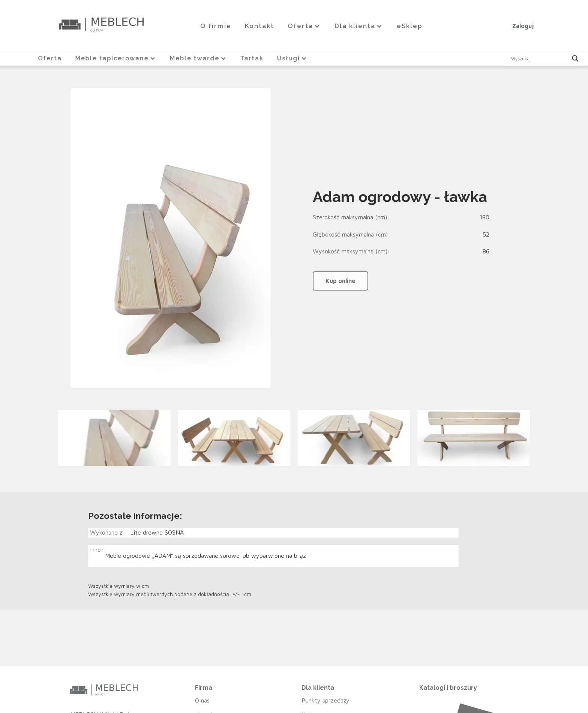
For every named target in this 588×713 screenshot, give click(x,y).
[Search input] (540, 58)
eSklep (410, 26)
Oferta (304, 26)
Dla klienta (359, 26)
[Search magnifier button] (575, 58)
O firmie (216, 26)
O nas (202, 700)
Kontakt (259, 26)
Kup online (340, 280)
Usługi (293, 58)
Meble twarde (198, 58)
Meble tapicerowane (115, 58)
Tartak (253, 58)
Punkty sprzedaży (325, 700)
